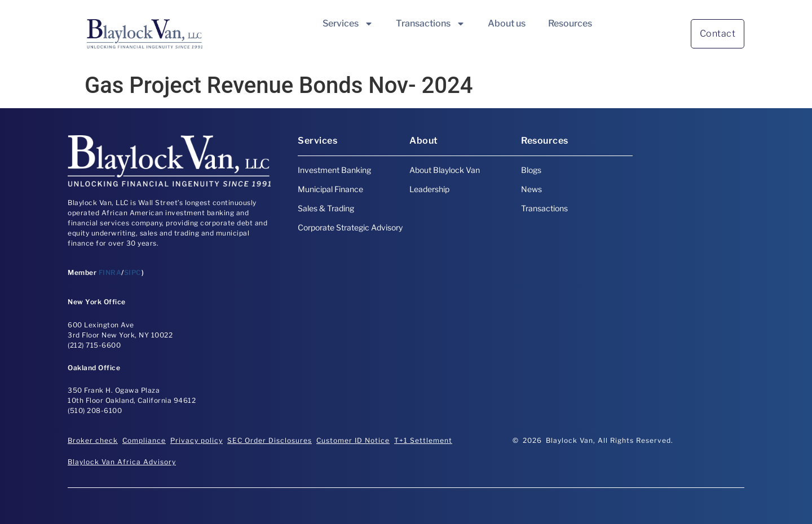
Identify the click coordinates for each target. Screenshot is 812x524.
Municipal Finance (330, 189)
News (531, 189)
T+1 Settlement (423, 440)
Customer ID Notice (353, 440)
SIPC (133, 272)
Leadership (429, 189)
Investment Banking (334, 170)
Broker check (93, 440)
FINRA (110, 272)
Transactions (431, 24)
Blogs (531, 170)
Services (348, 24)
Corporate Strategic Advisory (350, 227)
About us (507, 23)
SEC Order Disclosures (270, 440)
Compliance (144, 440)
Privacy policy (197, 440)
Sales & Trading (326, 208)
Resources (570, 23)
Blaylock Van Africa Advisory (122, 462)
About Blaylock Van (445, 170)
